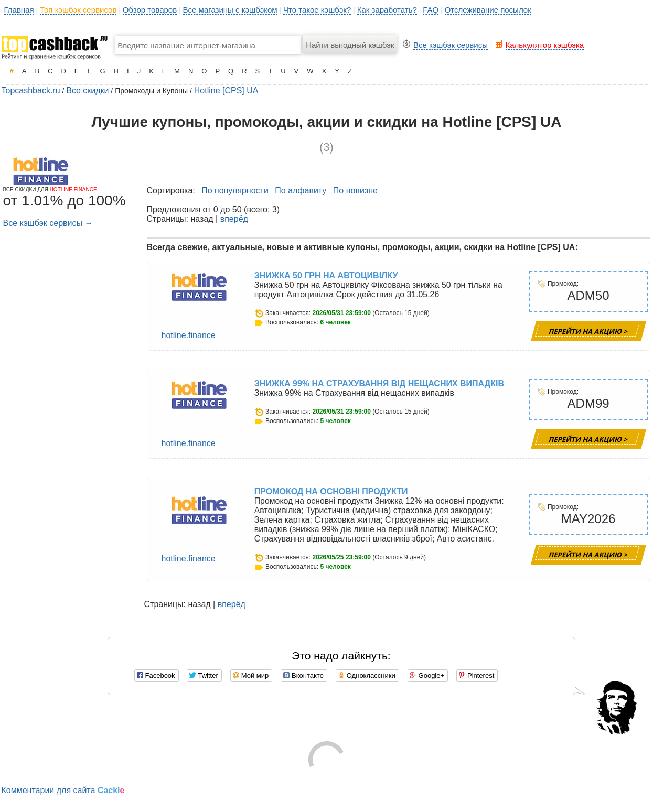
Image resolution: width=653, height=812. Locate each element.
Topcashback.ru (31, 90)
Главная (19, 10)
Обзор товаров (150, 10)
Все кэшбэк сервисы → (48, 223)
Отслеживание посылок (488, 10)
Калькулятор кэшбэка (545, 45)
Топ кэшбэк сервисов (78, 10)
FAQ (431, 10)
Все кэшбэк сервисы (451, 45)
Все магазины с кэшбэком (230, 10)
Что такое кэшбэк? (317, 10)
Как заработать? (387, 10)
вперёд (234, 219)
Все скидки (87, 90)
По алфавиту (301, 191)
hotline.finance (189, 335)
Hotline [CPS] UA (226, 90)
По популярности (235, 191)
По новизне (355, 191)
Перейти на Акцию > (588, 331)
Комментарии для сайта (63, 790)
